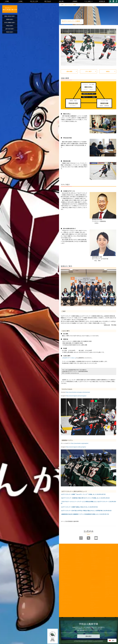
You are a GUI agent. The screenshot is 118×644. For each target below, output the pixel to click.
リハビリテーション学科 (96, 558)
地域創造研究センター (66, 583)
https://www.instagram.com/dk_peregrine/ (76, 447)
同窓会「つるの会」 (65, 595)
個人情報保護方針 (82, 630)
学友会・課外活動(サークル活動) (96, 608)
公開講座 (63, 590)
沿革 (62, 559)
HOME (62, 5)
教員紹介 (63, 564)
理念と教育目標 (109, 581)
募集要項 (78, 550)
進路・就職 (108, 547)
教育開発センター (65, 577)
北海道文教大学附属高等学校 (66, 598)
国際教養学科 (94, 550)
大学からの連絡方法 (95, 601)
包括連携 (63, 587)
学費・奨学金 (93, 610)
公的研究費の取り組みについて (66, 604)
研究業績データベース (66, 608)
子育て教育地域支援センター (66, 579)
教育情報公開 (108, 576)
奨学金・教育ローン (80, 567)
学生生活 (92, 606)
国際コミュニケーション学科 (96, 553)
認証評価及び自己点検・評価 (66, 575)
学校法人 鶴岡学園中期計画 (111, 597)
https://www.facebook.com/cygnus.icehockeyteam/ (78, 392)
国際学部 (92, 549)
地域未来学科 (94, 569)
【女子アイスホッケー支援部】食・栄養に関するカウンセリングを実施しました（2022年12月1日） (86, 498)
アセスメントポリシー (65, 557)
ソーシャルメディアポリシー (93, 630)
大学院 (92, 585)
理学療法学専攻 (96, 560)
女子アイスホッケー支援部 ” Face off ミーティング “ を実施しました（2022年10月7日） (84, 494)
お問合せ (113, 2)
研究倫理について (65, 611)
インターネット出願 (80, 564)
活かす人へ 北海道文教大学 (10, 9)
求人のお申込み (109, 554)
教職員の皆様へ (64, 592)
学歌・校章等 (64, 562)
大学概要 (63, 547)
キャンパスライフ (94, 592)
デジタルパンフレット (80, 566)
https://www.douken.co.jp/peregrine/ (80, 443)
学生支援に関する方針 (66, 569)
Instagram (81, 538)
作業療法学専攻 (96, 562)
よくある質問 (78, 569)
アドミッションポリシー (80, 557)
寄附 (62, 610)
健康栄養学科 (94, 565)
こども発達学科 (95, 567)
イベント (107, 561)
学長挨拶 (63, 549)
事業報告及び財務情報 (66, 566)
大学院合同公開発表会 (110, 563)
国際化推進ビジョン (65, 606)
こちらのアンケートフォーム (68, 358)
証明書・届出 (93, 604)
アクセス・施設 (108, 590)
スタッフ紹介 (88, 71)
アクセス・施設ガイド (110, 567)
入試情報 (78, 547)
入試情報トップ (79, 549)
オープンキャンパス (80, 552)
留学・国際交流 (94, 614)
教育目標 (63, 554)
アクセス (110, 2)
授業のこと (93, 594)
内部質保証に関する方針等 (66, 572)
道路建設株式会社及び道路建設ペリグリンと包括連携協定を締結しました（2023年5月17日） (85, 514)
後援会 (108, 71)
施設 (106, 570)
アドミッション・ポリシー (110, 591)
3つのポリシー (64, 555)
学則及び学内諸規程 (65, 585)
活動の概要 (69, 71)
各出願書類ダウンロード (81, 562)
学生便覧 (92, 602)
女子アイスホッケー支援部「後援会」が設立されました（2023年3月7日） (80, 507)
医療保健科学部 (94, 555)
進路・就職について (109, 550)
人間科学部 (93, 564)
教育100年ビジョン (65, 552)
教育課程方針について (66, 567)
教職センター (64, 582)
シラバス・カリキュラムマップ (96, 598)
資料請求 (78, 561)
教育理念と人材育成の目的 (96, 588)
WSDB (92, 596)
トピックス (107, 549)
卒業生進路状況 (109, 552)
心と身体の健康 (94, 612)
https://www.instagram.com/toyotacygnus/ (76, 396)
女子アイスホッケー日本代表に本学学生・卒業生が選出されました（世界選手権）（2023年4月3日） (87, 511)
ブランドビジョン (79, 555)
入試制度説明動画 (79, 554)
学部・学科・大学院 (95, 547)
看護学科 (96, 557)
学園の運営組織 (64, 561)
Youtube (96, 538)
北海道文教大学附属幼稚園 (66, 601)
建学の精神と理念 (65, 550)
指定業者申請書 (109, 572)
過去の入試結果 (79, 559)
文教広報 (63, 588)
